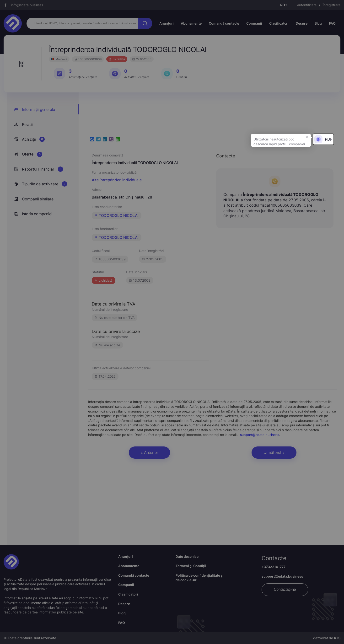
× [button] (307, 136)
